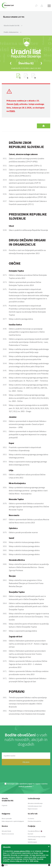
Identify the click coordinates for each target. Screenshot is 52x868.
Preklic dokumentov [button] (13, 32)
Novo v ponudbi (7, 818)
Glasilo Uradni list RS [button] (13, 25)
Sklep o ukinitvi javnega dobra (21, 319)
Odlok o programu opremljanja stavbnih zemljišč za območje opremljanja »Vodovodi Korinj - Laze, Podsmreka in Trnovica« (29, 342)
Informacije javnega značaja (37, 837)
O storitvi (31, 818)
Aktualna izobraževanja (35, 803)
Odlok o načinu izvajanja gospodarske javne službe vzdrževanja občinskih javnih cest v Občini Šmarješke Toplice (28, 606)
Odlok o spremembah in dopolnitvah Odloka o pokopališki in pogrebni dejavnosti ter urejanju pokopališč (28, 434)
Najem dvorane (33, 809)
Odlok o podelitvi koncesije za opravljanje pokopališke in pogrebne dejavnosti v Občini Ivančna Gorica (27, 332)
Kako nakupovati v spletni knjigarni (13, 821)
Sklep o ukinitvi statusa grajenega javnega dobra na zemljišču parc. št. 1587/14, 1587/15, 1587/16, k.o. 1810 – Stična (28, 388)
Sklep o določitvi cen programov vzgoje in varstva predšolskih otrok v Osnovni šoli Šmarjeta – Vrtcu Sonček (29, 617)
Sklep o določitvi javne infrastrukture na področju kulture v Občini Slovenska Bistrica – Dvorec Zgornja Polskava (29, 567)
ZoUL (16, 104)
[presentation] (26, 775)
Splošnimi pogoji (26, 784)
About (39, 831)
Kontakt (31, 834)
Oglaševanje (32, 839)
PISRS (12, 111)
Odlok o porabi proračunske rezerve (23, 532)
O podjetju (31, 831)
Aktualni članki (6, 831)
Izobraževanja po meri (35, 806)
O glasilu (5, 805)
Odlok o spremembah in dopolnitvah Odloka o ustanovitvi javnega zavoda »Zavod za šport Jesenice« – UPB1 (28, 424)
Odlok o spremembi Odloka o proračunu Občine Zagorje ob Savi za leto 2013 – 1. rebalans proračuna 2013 (28, 664)
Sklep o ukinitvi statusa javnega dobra (24, 542)
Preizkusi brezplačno (34, 821)
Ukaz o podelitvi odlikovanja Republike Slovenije (28, 230)
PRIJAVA (26, 762)
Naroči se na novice (8, 834)
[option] (26, 63)
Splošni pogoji (32, 842)
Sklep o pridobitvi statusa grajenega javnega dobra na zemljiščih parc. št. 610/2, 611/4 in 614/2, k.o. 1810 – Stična (29, 398)
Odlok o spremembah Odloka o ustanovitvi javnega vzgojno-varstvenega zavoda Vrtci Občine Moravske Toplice (29, 507)
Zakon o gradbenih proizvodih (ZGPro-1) (25, 166)
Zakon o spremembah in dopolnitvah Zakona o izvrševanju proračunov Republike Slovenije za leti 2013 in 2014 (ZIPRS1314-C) (29, 173)
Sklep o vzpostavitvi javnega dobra (23, 631)
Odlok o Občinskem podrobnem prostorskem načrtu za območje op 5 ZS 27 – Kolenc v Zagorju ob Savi (28, 644)
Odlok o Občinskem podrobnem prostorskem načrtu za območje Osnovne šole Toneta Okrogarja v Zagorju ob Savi (27, 654)
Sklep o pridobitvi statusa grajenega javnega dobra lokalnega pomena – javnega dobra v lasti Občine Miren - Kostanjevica (28, 491)
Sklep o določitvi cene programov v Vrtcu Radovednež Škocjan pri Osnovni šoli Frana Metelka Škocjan (26, 583)
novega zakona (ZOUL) (22, 851)
